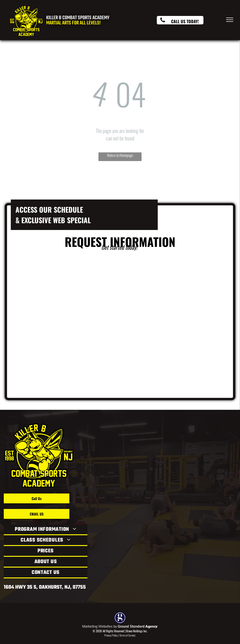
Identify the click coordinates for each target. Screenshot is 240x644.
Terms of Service (127, 635)
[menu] (230, 20)
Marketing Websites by (100, 626)
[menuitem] (46, 530)
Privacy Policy (111, 635)
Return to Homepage (120, 155)
